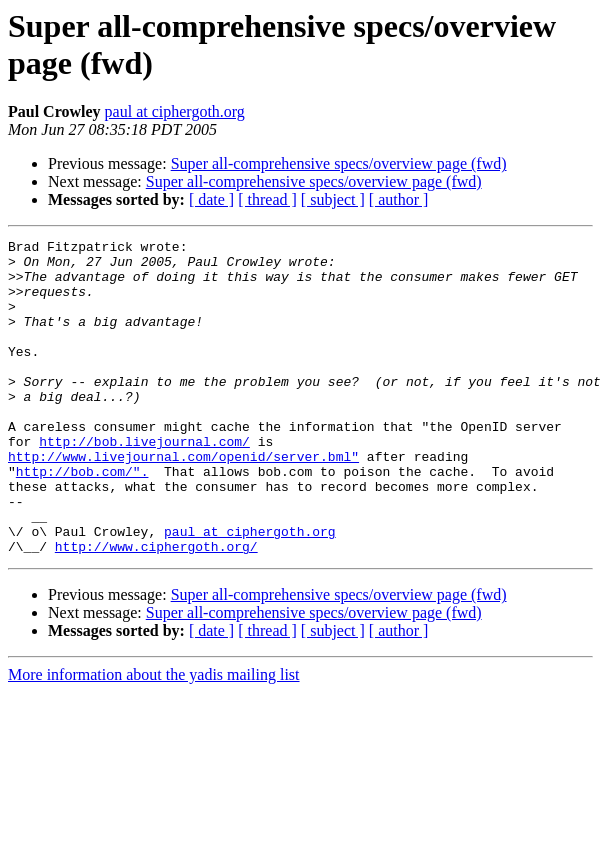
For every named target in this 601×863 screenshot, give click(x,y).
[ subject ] (333, 199)
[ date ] (211, 199)
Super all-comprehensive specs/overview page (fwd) (339, 163)
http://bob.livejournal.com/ (144, 483)
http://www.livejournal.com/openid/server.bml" (183, 501)
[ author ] (399, 199)
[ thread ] (267, 199)
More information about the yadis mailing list (154, 737)
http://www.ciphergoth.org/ (156, 609)
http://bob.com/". (82, 519)
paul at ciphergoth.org (175, 111)
